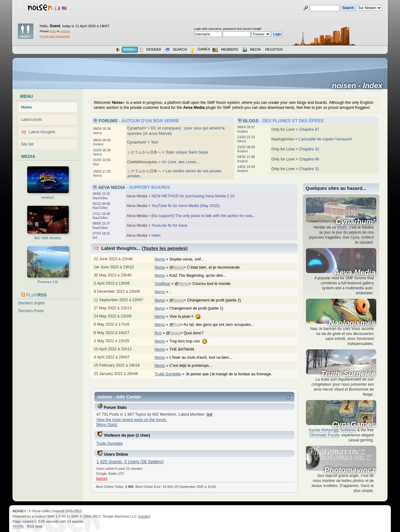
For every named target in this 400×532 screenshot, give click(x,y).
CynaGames (354, 424)
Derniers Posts (31, 311)
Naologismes (352, 323)
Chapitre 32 (309, 149)
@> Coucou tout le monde (206, 284)
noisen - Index (359, 86)
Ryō (96, 164)
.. (174, 292)
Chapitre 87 (309, 129)
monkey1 (48, 197)
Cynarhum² (355, 222)
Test (155, 142)
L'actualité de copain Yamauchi (325, 139)
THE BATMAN (185, 349)
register (65, 31)
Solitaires (348, 430)
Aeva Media (355, 272)
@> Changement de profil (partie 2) (208, 300)
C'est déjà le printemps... (194, 366)
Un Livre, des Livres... (181, 162)
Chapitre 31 (309, 169)
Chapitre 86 (309, 159)
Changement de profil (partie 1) (200, 308)
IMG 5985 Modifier (48, 238)
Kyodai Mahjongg (323, 430)
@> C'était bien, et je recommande (208, 267)
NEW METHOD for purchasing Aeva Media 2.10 (193, 196)
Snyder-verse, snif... (190, 259)
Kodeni (98, 144)
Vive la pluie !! (188, 317)
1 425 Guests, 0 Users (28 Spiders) (130, 462)
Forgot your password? (55, 36)
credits (144, 516)
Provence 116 (48, 282)
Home (26, 107)
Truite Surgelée (168, 374)
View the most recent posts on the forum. (132, 420)
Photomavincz (350, 470)
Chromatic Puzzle (324, 435)
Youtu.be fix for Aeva (169, 225)
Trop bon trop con (191, 341)
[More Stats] (107, 425)
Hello (156, 236)
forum (342, 227)
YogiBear (162, 284)
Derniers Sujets (31, 303)
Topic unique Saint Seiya (187, 152)
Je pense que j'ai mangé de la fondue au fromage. (232, 374)
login (53, 31)
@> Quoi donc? (188, 333)
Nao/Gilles (100, 198)
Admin (102, 479)
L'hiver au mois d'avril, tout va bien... (204, 357)
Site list (27, 144)
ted (95, 237)
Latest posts (31, 119)
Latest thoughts (42, 132)
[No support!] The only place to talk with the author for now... (203, 216)
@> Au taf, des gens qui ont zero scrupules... (215, 325)
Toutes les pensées (165, 248)
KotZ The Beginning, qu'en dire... (201, 276)
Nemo (97, 133)
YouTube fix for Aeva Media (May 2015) (186, 206)
